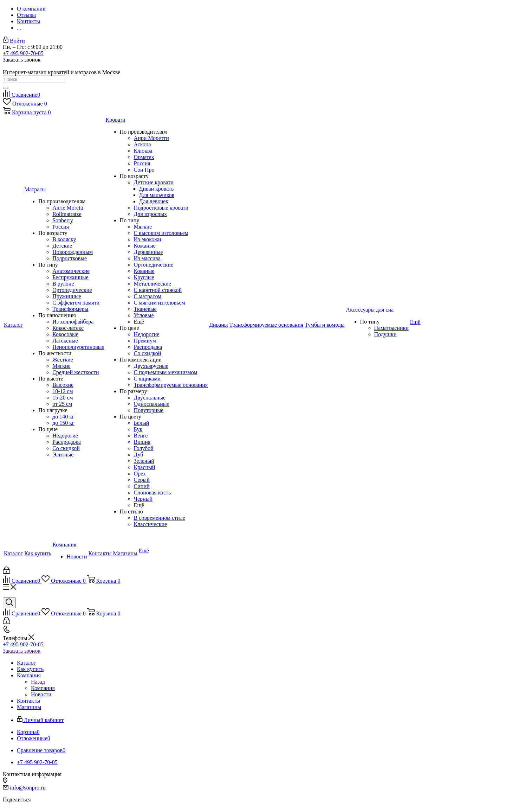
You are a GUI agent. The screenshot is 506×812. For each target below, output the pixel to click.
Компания (43, 688)
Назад (38, 682)
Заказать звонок (22, 651)
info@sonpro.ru (28, 788)
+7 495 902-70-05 (23, 53)
